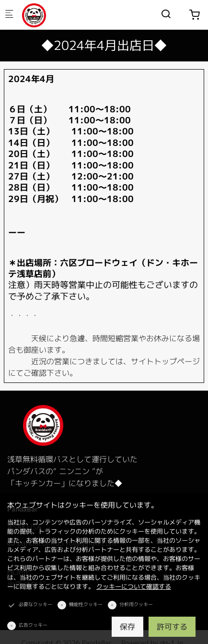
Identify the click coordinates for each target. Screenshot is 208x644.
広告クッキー (33, 625)
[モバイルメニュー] (9, 15)
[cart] (195, 15)
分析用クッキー (136, 604)
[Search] (166, 14)
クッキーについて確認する (134, 586)
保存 (127, 627)
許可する (172, 627)
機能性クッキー (86, 604)
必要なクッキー (35, 604)
